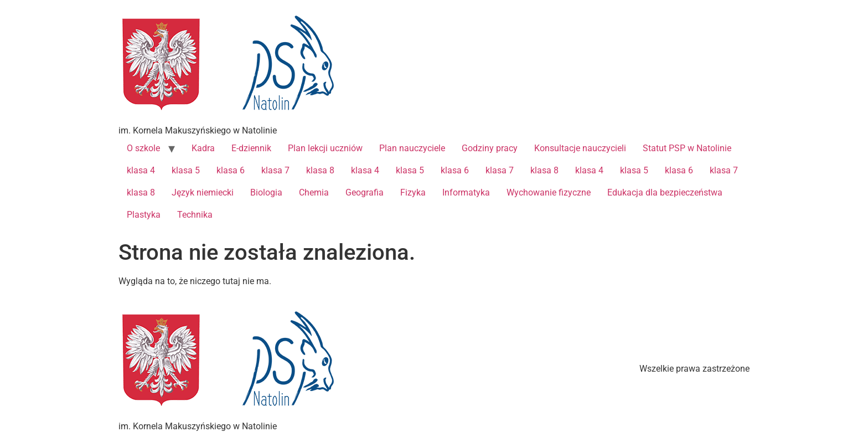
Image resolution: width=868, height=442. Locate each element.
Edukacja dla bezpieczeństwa (665, 192)
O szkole (143, 148)
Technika (195, 215)
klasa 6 (231, 170)
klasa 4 (141, 170)
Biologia (266, 192)
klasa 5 (186, 170)
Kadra (203, 148)
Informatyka (466, 192)
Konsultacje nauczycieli (580, 148)
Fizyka (413, 192)
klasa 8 (320, 170)
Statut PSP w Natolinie (687, 148)
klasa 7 (275, 170)
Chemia (314, 192)
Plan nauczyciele (412, 148)
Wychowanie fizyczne (549, 192)
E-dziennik (251, 148)
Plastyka (144, 215)
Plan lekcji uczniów (325, 148)
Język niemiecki (203, 192)
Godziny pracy (490, 148)
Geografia (365, 192)
